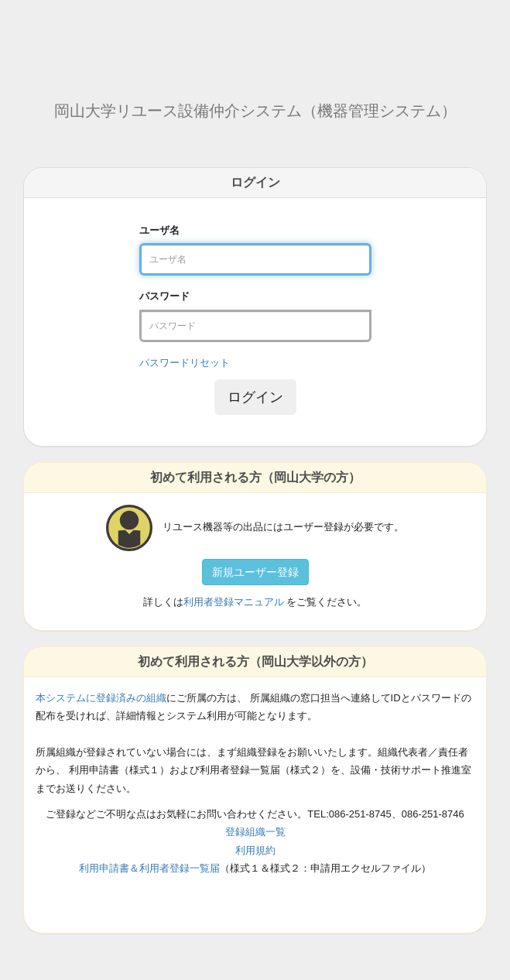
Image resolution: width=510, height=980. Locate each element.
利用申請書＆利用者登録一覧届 (149, 868)
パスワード (164, 296)
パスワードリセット (185, 363)
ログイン (255, 397)
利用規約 (255, 850)
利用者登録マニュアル (234, 602)
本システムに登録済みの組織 (101, 698)
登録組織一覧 (255, 832)
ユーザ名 (159, 230)
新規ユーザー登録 (255, 572)
